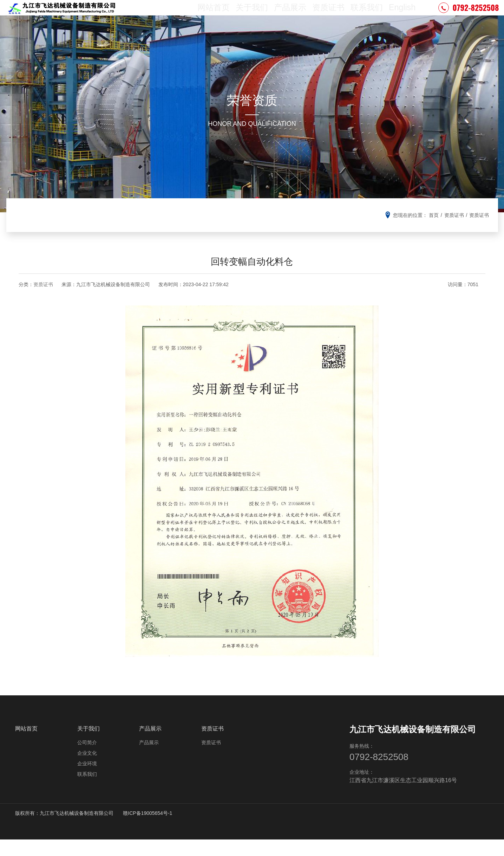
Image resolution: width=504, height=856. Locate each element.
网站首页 (214, 16)
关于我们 (251, 16)
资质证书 (327, 16)
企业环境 (87, 779)
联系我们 (364, 16)
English (401, 16)
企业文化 (87, 768)
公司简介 (87, 758)
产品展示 (289, 16)
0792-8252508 (469, 15)
